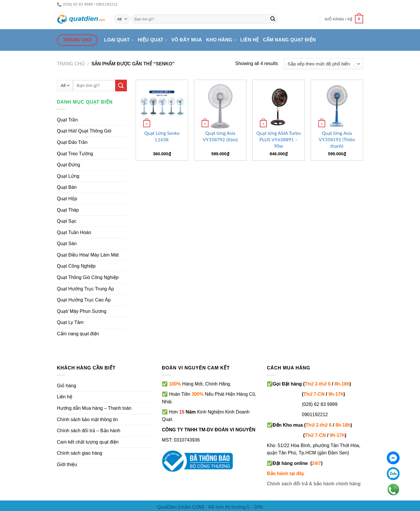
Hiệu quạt (152, 40)
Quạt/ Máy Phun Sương (82, 311)
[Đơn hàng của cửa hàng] (324, 64)
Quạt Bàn (67, 187)
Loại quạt (119, 40)
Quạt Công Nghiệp (76, 266)
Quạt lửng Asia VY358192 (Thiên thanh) (337, 139)
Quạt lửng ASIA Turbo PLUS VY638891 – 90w (279, 139)
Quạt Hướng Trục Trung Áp (85, 289)
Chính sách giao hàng (80, 453)
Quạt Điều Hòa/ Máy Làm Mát (88, 255)
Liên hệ (250, 40)
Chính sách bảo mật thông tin (87, 420)
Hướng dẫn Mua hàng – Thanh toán (94, 408)
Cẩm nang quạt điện (289, 40)
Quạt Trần (67, 120)
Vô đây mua (187, 40)
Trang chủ (71, 64)
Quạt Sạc (67, 221)
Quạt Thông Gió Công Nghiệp (88, 277)
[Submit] (273, 19)
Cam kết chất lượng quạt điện (88, 442)
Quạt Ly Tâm (70, 322)
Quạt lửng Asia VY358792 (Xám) (220, 136)
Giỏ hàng (66, 386)
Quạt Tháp (68, 210)
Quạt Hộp (67, 199)
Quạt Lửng (68, 176)
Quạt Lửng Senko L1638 (162, 136)
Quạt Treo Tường (75, 154)
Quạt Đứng (69, 165)
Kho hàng (221, 40)
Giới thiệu (67, 464)
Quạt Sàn (67, 244)
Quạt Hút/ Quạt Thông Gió (84, 131)
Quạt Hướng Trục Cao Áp (84, 300)
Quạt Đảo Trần (72, 142)
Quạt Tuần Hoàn (74, 232)
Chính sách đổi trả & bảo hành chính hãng (314, 484)
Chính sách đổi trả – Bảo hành (89, 431)
